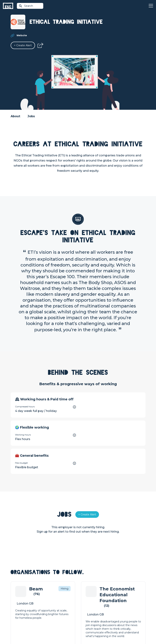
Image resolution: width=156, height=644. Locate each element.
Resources (51, 614)
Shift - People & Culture (93, 614)
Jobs (31, 116)
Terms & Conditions (21, 631)
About (15, 116)
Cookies (56, 631)
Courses (49, 608)
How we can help (89, 595)
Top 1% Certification (91, 608)
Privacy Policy (41, 631)
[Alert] (23, 45)
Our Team (118, 602)
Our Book (118, 608)
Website (22, 35)
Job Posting (86, 602)
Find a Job (51, 602)
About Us (118, 595)
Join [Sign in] (47, 595)
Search (26, 6)
